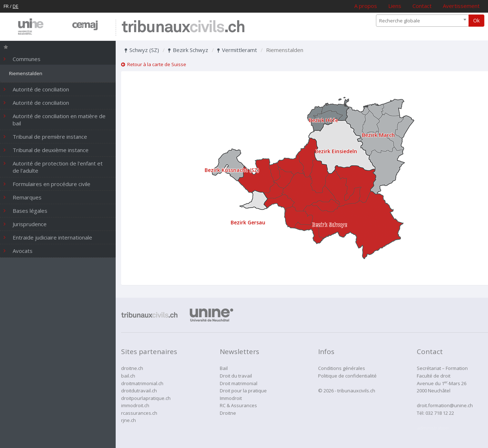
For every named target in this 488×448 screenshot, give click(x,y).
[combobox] (422, 21)
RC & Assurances (238, 405)
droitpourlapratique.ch (146, 398)
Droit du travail (236, 376)
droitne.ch (132, 368)
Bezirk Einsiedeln (336, 151)
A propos (366, 6)
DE (16, 6)
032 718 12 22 (440, 413)
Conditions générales (342, 368)
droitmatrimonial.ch (142, 383)
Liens (395, 6)
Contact (422, 6)
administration (433, 428)
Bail (224, 368)
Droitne (228, 413)
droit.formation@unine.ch (445, 405)
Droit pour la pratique (243, 391)
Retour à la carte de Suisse (154, 64)
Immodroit (231, 398)
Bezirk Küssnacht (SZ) (232, 170)
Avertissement (461, 6)
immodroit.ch (135, 405)
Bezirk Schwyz (188, 50)
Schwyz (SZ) (142, 50)
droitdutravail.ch (139, 391)
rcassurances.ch (139, 413)
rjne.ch (129, 420)
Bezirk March (378, 135)
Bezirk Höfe (323, 120)
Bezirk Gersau (248, 222)
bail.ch (128, 376)
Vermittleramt (237, 50)
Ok (476, 20)
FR (6, 6)
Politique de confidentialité (347, 376)
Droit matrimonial (239, 383)
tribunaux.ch (183, 28)
